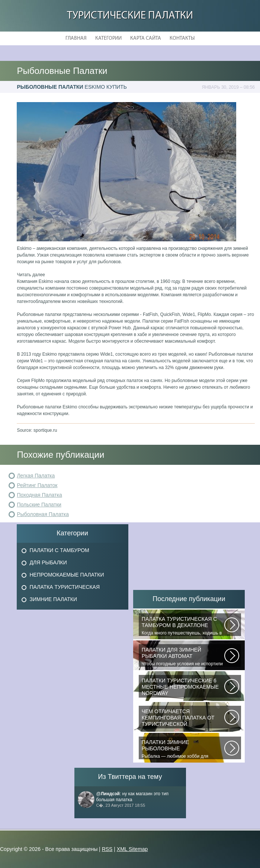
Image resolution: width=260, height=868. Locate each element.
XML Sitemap (132, 849)
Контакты (182, 38)
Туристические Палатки (130, 16)
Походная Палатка (39, 495)
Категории (108, 38)
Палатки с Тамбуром (60, 550)
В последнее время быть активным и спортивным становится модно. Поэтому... (183, 688)
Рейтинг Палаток (37, 485)
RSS (107, 849)
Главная (76, 38)
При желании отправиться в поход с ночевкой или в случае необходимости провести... (183, 718)
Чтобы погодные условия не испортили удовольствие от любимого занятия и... (183, 657)
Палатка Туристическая (65, 587)
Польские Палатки (39, 505)
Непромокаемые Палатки (67, 575)
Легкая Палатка (36, 476)
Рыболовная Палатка (43, 514)
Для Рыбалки (48, 562)
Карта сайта (146, 38)
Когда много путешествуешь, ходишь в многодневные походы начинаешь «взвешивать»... (183, 626)
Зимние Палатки (54, 599)
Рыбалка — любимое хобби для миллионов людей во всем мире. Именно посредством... (183, 749)
